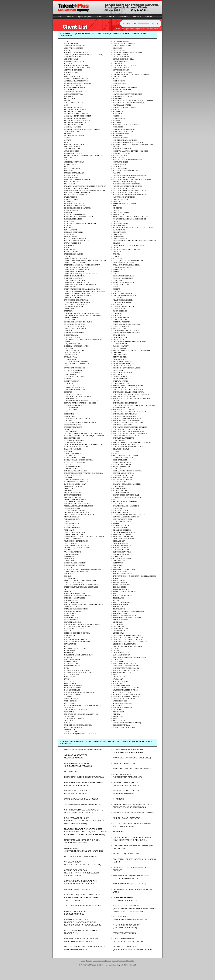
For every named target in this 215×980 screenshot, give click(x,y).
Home (60, 17)
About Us (70, 17)
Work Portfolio (123, 17)
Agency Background (85, 17)
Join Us (100, 17)
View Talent (137, 17)
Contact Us (149, 17)
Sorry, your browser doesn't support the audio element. (141, 24)
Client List (110, 17)
